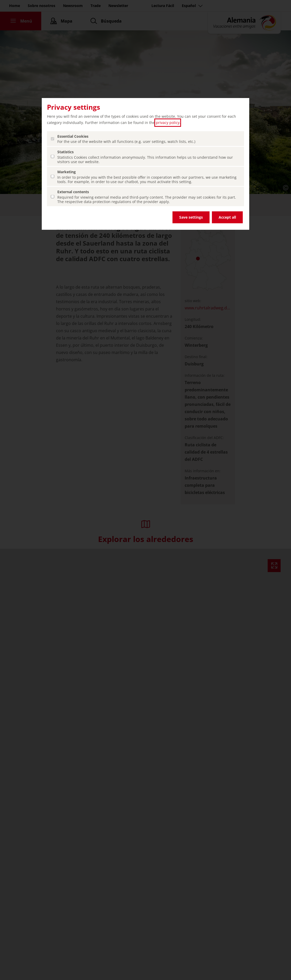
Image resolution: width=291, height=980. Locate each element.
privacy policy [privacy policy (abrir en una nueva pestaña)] (168, 123)
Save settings (191, 217)
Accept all (227, 217)
